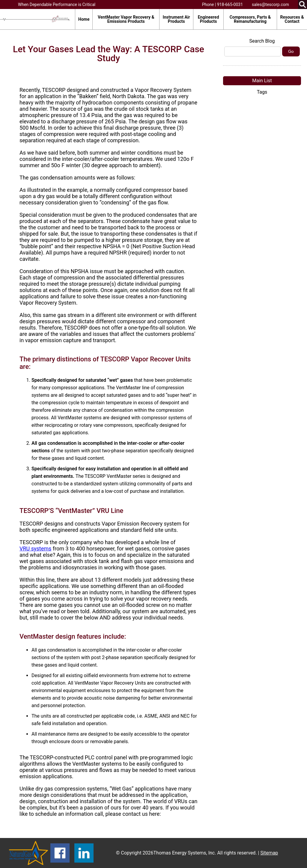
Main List (262, 81)
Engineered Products (209, 19)
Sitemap (269, 853)
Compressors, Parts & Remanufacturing (250, 19)
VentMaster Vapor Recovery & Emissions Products (126, 19)
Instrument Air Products (176, 19)
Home (84, 19)
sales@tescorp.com (270, 5)
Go (291, 51)
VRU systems (35, 549)
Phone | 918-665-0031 (222, 5)
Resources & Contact (292, 19)
